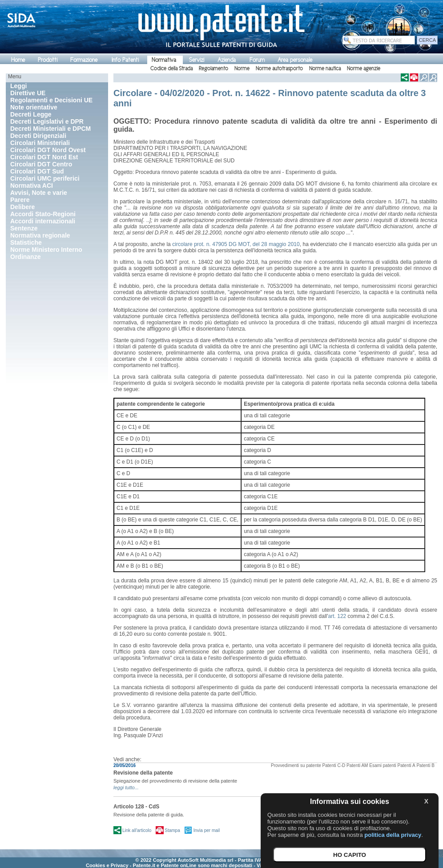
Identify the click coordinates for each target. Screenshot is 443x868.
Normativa (164, 60)
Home (18, 60)
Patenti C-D (334, 765)
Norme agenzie (364, 69)
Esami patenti (383, 765)
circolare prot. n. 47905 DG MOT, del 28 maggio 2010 (236, 244)
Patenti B (425, 765)
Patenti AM (357, 765)
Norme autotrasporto (279, 69)
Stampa (172, 830)
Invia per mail (207, 830)
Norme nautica (325, 69)
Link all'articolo (137, 830)
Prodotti (48, 60)
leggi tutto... (126, 787)
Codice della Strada (171, 69)
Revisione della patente (143, 773)
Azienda (227, 60)
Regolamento (213, 69)
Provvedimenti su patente (296, 765)
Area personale (295, 60)
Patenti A (407, 765)
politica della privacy (393, 835)
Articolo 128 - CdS (136, 807)
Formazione (84, 60)
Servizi (197, 60)
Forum (257, 60)
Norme (242, 69)
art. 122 (337, 616)
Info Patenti (125, 60)
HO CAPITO (350, 855)
